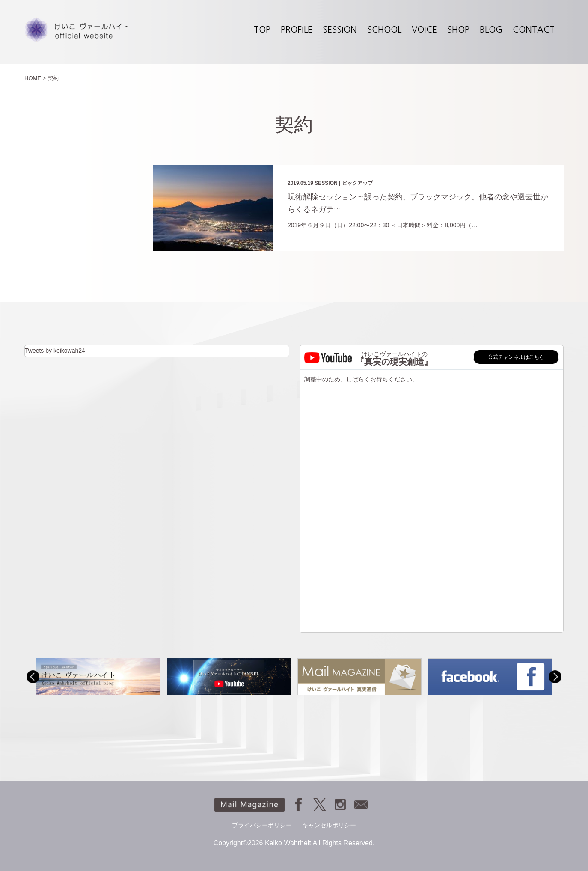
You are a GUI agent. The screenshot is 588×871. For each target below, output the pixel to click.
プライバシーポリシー (262, 825)
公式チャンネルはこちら (516, 357)
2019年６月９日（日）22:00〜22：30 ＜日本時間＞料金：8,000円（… (383, 225)
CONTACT (534, 30)
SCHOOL (384, 30)
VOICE (424, 30)
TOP (262, 30)
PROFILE (297, 30)
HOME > (35, 78)
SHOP (458, 30)
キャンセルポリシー (329, 825)
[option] (98, 676)
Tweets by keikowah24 (55, 351)
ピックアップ (357, 183)
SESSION (340, 30)
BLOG (491, 30)
